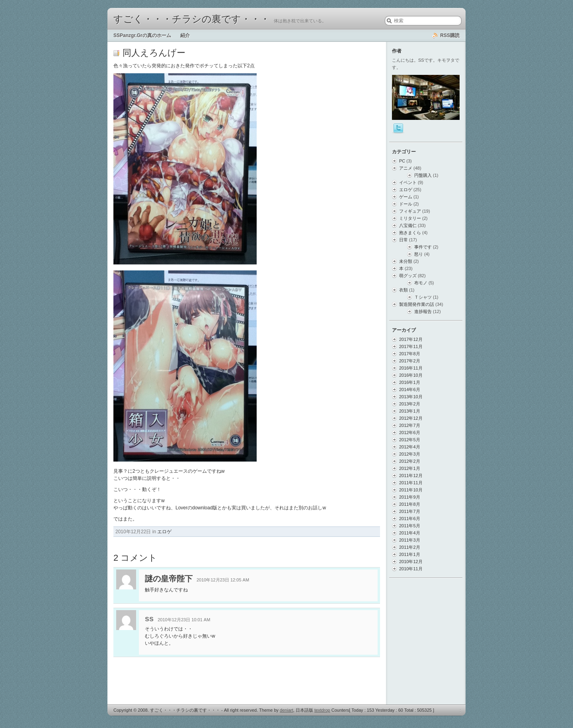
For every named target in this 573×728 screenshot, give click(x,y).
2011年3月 (410, 540)
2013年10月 (411, 397)
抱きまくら (410, 233)
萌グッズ (408, 276)
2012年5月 (410, 440)
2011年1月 (410, 554)
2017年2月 (410, 361)
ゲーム (406, 197)
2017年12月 (411, 339)
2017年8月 (410, 354)
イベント (408, 182)
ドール (406, 204)
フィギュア (410, 211)
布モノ (421, 283)
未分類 (406, 261)
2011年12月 (411, 476)
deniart (286, 710)
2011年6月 (410, 519)
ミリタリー (410, 218)
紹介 (185, 35)
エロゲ (164, 532)
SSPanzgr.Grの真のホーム (142, 35)
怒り (419, 254)
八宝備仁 (408, 225)
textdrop (322, 710)
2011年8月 (410, 504)
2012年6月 (410, 432)
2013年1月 (410, 411)
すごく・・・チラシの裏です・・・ (192, 19)
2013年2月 (410, 404)
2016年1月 (410, 382)
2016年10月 (411, 375)
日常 (403, 240)
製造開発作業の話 (417, 304)
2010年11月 (411, 569)
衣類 (403, 290)
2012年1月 (410, 468)
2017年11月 (411, 346)
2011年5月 (410, 526)
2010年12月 (411, 562)
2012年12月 (411, 418)
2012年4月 (410, 447)
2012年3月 (410, 454)
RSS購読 (450, 35)
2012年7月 (410, 425)
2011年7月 (410, 511)
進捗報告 (423, 311)
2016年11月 (411, 368)
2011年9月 (410, 497)
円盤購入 (423, 175)
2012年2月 (410, 461)
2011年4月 (410, 533)
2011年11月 (411, 483)
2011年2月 (410, 547)
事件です (423, 247)
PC (402, 161)
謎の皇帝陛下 (169, 579)
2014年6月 (410, 389)
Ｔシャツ (423, 297)
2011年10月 (411, 490)
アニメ (406, 168)
